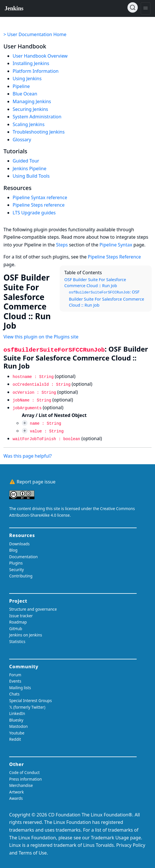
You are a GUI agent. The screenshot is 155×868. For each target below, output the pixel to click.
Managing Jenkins (32, 101)
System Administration (37, 117)
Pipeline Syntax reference (40, 197)
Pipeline (21, 86)
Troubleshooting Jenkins (39, 132)
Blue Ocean (25, 94)
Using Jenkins (27, 79)
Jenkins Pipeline (30, 168)
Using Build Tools (31, 176)
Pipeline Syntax (116, 245)
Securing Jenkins (30, 109)
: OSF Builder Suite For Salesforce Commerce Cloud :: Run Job (106, 298)
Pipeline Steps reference (39, 205)
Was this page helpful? (28, 456)
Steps (62, 245)
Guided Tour (26, 161)
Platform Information (36, 71)
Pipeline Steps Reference (114, 257)
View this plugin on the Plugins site (41, 337)
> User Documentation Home (35, 34)
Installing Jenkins (31, 63)
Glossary (22, 140)
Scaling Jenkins (29, 124)
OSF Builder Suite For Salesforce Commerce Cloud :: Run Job (95, 283)
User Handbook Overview (40, 56)
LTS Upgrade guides (34, 213)
